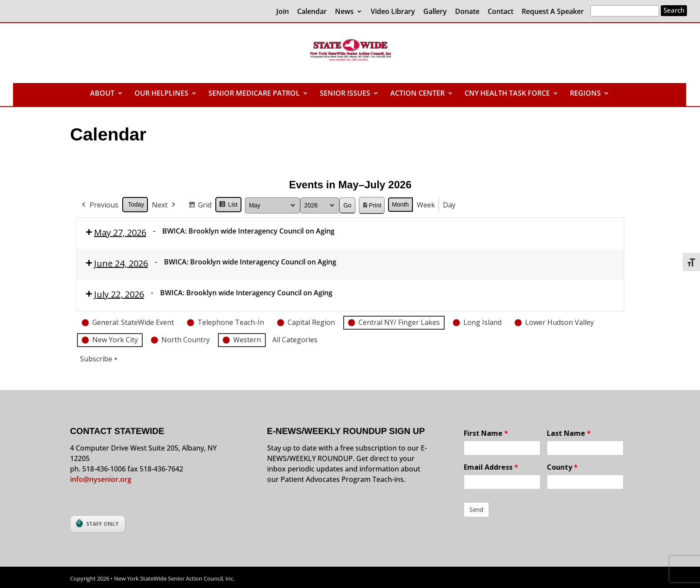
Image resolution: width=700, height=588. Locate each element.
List (228, 206)
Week (425, 205)
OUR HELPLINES (161, 94)
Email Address (491, 467)
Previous (99, 205)
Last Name (569, 433)
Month (400, 204)
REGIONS (585, 94)
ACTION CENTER (417, 94)
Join (283, 12)
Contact (501, 12)
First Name (486, 433)
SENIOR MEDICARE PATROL (254, 94)
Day (449, 205)
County (562, 467)
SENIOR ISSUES (345, 94)
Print (371, 207)
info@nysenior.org (101, 479)
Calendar (312, 12)
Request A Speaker (553, 12)
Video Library (393, 12)
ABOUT (102, 94)
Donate (467, 12)
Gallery (435, 12)
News (344, 12)
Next (164, 205)
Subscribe (100, 359)
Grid (200, 206)
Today (136, 204)
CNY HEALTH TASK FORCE (507, 94)
